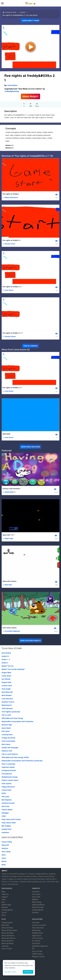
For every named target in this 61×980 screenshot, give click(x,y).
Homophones (7, 774)
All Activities (6, 653)
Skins (4, 855)
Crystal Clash (6, 790)
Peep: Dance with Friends (11, 819)
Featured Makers (38, 905)
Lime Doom (12, 85)
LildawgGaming (12, 91)
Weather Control (8, 702)
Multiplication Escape (10, 777)
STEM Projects (37, 954)
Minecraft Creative (9, 581)
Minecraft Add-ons (9, 938)
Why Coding (37, 902)
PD (33, 949)
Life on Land (6, 715)
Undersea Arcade (8, 803)
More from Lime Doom (31, 447)
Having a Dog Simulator (11, 489)
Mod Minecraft (7, 692)
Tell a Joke (5, 797)
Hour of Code (7, 949)
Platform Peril (7, 751)
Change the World (8, 738)
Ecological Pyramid (9, 770)
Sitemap (5, 907)
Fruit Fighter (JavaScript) (11, 712)
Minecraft (5, 845)
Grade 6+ (5, 663)
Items (4, 858)
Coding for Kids (11, 12)
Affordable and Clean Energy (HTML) (15, 757)
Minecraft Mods (8, 943)
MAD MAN (6, 434)
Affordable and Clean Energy (12, 718)
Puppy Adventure (8, 787)
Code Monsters (7, 699)
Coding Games (7, 922)
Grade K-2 (5, 656)
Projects (23, 12)
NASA (4, 793)
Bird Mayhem (7, 800)
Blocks (4, 861)
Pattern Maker (7, 810)
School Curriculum (39, 925)
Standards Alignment (40, 946)
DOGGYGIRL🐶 (10, 492)
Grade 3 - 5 (6, 659)
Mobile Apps (6, 905)
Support (5, 897)
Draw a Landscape (8, 764)
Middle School (37, 933)
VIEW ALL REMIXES (30, 346)
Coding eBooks (7, 910)
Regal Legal (9, 538)
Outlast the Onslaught (10, 748)
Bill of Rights (6, 826)
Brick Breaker (7, 695)
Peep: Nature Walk (9, 823)
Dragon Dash (6, 682)
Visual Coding (7, 842)
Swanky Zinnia (10, 336)
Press (4, 899)
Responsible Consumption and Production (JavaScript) (22, 761)
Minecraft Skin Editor (9, 930)
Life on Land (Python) (10, 754)
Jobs (3, 902)
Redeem (35, 899)
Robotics (5, 848)
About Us (5, 894)
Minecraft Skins (7, 928)
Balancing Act (7, 705)
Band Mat (8, 585)
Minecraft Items (8, 941)
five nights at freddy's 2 (11, 240)
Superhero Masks (8, 767)
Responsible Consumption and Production (18, 721)
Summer (35, 912)
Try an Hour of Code (12, 648)
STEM (4, 816)
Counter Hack (7, 686)
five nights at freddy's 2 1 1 (13, 333)
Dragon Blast (6, 672)
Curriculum (36, 894)
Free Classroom (38, 928)
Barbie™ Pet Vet (8, 666)
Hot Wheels (6, 679)
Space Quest (6, 728)
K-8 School (36, 943)
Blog (3, 892)
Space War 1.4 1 (8, 535)
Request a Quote (38, 956)
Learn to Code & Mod (12, 837)
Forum (4, 912)
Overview (36, 892)
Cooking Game (7, 735)
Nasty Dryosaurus (11, 197)
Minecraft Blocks (8, 936)
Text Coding (6, 852)
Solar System (7, 783)
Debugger (5, 813)
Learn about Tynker (31, 21)
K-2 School (36, 941)
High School (37, 936)
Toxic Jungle (6, 689)
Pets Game (6, 731)
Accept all (28, 972)
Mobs (4, 865)
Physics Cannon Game (10, 780)
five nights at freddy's (11, 194)
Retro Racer (6, 744)
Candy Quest (6, 676)
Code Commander (8, 741)
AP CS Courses (38, 938)
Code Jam (5, 946)
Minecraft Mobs (8, 933)
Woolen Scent (10, 244)
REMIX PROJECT (30, 96)
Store (4, 915)
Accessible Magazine (12, 631)
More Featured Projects (31, 641)
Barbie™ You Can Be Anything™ (13, 669)
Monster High (7, 725)
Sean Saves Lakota (9, 628)
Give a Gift (36, 897)
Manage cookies (10, 972)
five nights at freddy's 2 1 (12, 287)
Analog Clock (7, 829)
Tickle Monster (7, 708)
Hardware (5, 832)
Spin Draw (5, 806)
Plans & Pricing (38, 907)
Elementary (36, 930)
